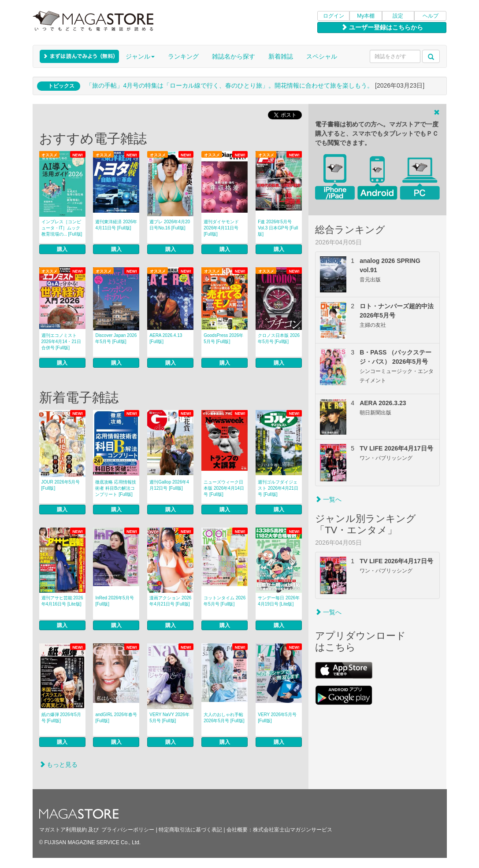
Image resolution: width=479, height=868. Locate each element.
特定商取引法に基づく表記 (190, 830)
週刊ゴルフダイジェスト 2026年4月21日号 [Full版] (278, 488)
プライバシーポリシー (128, 830)
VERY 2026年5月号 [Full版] (277, 718)
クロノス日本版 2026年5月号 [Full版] (279, 338)
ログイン (334, 16)
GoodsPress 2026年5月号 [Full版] (223, 338)
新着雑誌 (281, 56)
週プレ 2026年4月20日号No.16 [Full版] (170, 225)
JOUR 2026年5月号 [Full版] (61, 485)
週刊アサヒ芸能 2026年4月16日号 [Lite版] (62, 601)
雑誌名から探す (234, 56)
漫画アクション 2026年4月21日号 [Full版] (170, 601)
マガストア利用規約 (63, 830)
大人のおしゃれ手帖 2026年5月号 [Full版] (224, 718)
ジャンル (140, 56)
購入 (62, 249)
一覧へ (328, 499)
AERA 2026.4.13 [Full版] (166, 338)
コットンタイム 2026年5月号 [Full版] (225, 601)
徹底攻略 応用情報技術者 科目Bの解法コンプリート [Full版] (116, 488)
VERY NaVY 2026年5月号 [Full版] (169, 718)
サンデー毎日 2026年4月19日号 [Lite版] (279, 601)
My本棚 (366, 16)
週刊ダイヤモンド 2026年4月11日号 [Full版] (221, 228)
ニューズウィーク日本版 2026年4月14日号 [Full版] (224, 488)
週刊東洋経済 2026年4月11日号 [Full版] (116, 225)
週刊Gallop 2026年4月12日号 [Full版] (169, 485)
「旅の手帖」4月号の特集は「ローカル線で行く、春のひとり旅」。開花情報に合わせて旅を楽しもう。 (230, 85)
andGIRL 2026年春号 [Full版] (116, 718)
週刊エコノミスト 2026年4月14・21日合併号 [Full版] (61, 342)
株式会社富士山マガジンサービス (293, 830)
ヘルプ (431, 16)
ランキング (183, 56)
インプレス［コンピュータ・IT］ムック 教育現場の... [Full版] (62, 228)
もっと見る (59, 765)
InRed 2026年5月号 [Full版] (114, 601)
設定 (398, 16)
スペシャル (322, 56)
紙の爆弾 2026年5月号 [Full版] (61, 718)
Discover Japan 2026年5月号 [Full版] (116, 338)
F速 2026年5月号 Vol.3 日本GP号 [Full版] (278, 228)
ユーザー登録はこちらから (382, 27)
